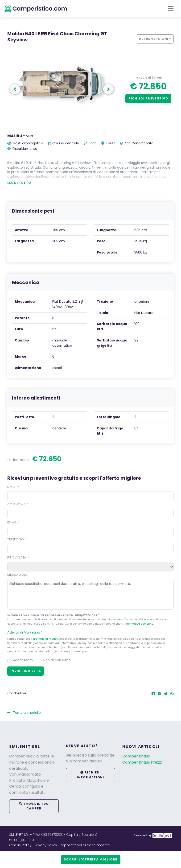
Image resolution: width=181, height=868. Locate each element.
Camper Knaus (136, 756)
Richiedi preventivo (148, 98)
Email (13, 522)
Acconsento (23, 660)
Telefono (17, 539)
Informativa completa (139, 624)
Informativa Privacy (45, 639)
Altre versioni (154, 39)
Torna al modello (24, 713)
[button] (90, 632)
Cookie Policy (20, 845)
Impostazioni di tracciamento (85, 845)
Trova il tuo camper (34, 806)
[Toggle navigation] (171, 8)
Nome (14, 487)
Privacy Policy (46, 845)
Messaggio (18, 575)
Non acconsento (57, 660)
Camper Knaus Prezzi (142, 762)
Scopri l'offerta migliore (91, 859)
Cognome (18, 504)
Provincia (18, 557)
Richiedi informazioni (90, 775)
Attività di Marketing (27, 632)
